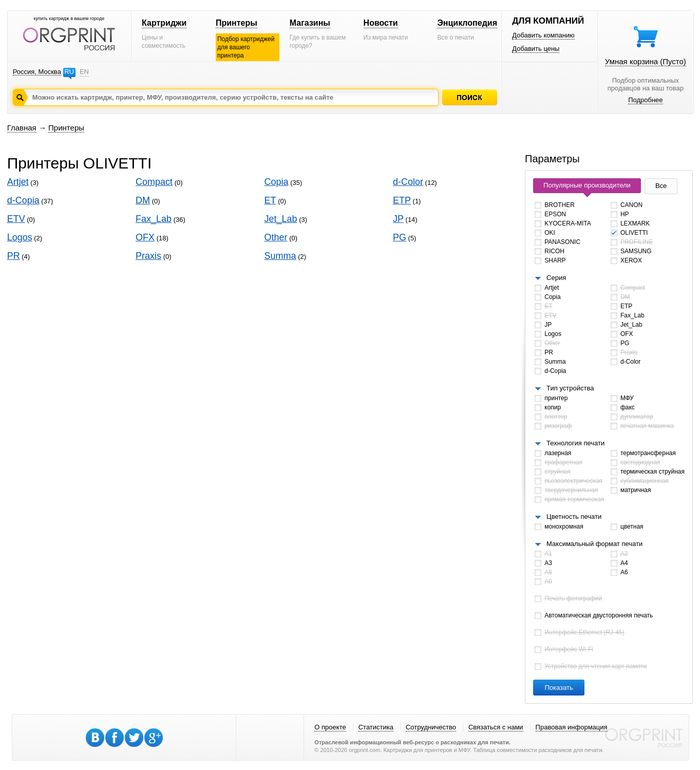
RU (69, 72)
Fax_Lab (154, 219)
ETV (16, 219)
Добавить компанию (543, 35)
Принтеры (237, 23)
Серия (556, 278)
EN (84, 72)
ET (270, 200)
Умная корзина (646, 61)
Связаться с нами (496, 727)
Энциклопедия (467, 23)
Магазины (310, 23)
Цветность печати (574, 517)
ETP (402, 200)
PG (400, 237)
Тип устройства (570, 388)
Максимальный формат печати (594, 544)
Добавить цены (536, 49)
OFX (145, 237)
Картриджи (164, 23)
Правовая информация (572, 727)
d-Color (408, 182)
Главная (22, 128)
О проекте (330, 727)
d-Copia (23, 200)
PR (14, 256)
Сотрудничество (431, 727)
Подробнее (645, 100)
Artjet (18, 182)
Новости (381, 23)
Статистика (376, 727)
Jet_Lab (281, 219)
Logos (20, 237)
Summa (280, 256)
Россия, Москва (37, 72)
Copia (277, 182)
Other (276, 237)
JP (398, 219)
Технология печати (575, 443)
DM (143, 200)
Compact (154, 182)
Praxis (148, 256)
